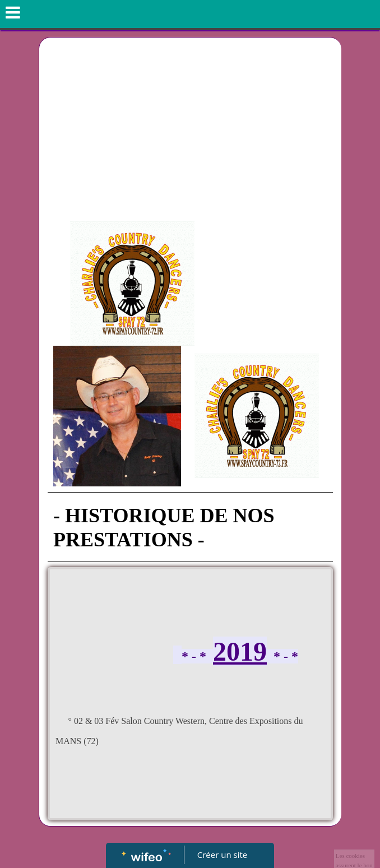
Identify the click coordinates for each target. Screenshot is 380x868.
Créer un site (222, 855)
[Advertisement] (190, 122)
